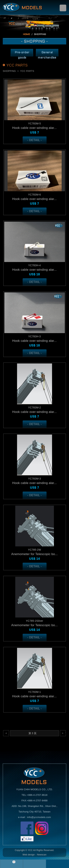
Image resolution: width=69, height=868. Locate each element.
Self (23, 7)
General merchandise (47, 54)
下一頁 (65, 733)
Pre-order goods (22, 54)
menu (63, 8)
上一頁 (9, 733)
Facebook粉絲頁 (27, 831)
